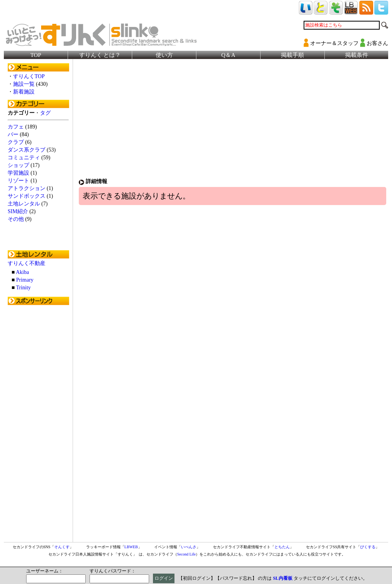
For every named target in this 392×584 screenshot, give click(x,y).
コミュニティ (24, 158)
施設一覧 (24, 84)
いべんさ (189, 547)
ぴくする (368, 547)
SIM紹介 (18, 211)
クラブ (16, 142)
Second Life (187, 554)
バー (13, 134)
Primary (25, 280)
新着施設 (24, 92)
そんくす (62, 547)
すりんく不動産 (27, 263)
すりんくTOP (29, 76)
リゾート (18, 181)
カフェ (16, 127)
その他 (16, 219)
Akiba (22, 272)
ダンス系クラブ (27, 150)
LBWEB (131, 547)
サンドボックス (27, 196)
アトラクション (27, 188)
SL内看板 (283, 578)
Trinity (23, 288)
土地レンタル (24, 204)
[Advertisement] (38, 424)
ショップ (18, 165)
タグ (45, 113)
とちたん (282, 547)
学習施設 (18, 173)
